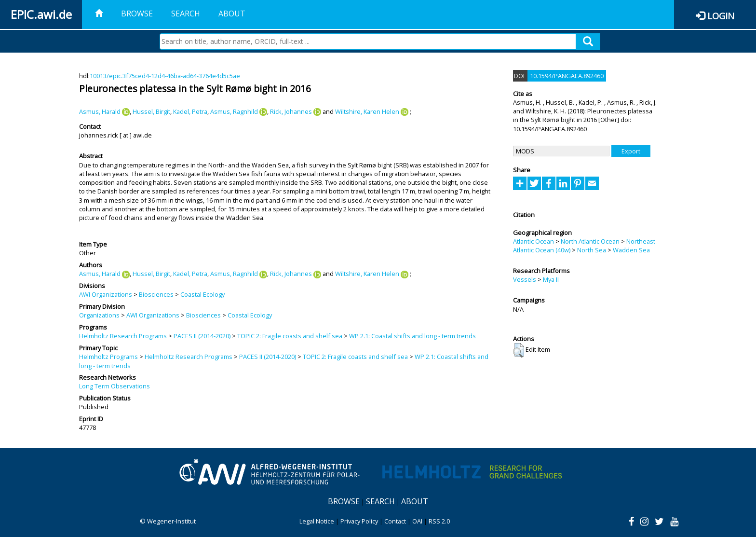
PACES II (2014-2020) (202, 336)
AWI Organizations (106, 294)
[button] (519, 350)
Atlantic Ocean (533, 241)
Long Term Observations (115, 386)
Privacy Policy (359, 521)
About (232, 14)
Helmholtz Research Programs (123, 336)
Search (186, 14)
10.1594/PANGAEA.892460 (567, 76)
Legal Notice (317, 521)
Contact (395, 521)
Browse (137, 14)
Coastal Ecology (202, 294)
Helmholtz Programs (108, 357)
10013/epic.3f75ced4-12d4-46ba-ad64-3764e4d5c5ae (165, 76)
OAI (417, 521)
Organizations (99, 315)
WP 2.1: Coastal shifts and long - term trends (412, 336)
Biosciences (156, 294)
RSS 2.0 (439, 521)
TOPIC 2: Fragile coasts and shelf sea (290, 336)
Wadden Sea (631, 250)
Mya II (551, 279)
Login (721, 16)
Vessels (525, 279)
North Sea (592, 250)
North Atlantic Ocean (590, 241)
